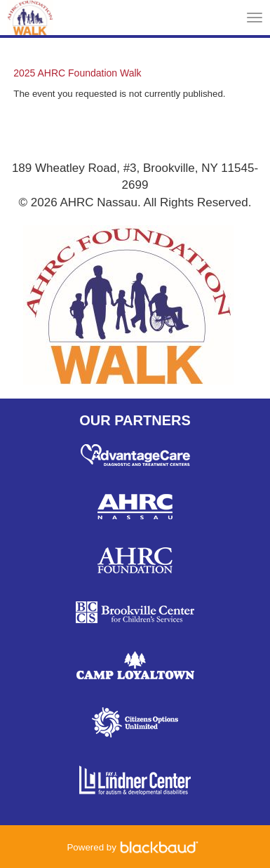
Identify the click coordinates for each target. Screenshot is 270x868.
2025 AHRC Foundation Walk (77, 73)
